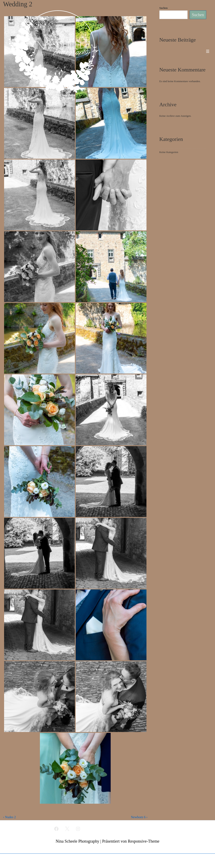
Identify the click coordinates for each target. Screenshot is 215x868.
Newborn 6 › (139, 817)
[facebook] (56, 829)
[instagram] (78, 829)
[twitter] (67, 829)
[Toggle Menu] (208, 51)
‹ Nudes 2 (9, 817)
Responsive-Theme (144, 841)
